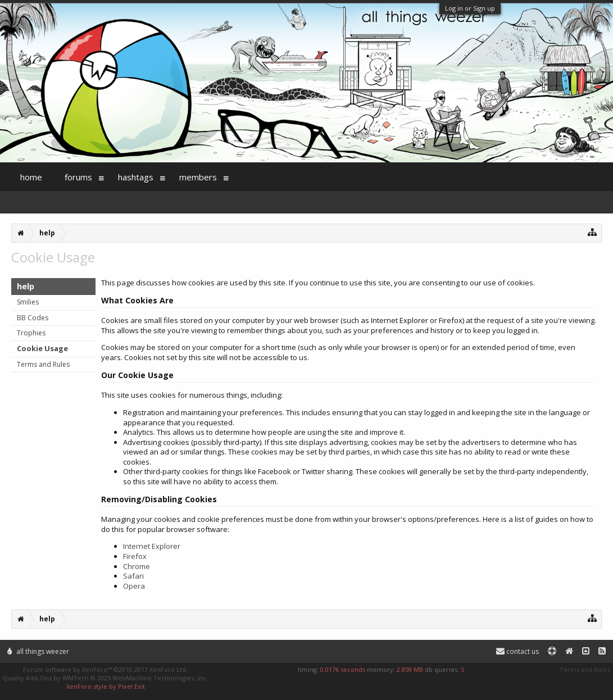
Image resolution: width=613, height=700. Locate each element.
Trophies (31, 333)
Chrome (137, 566)
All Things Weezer (38, 651)
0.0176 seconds (343, 669)
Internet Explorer (152, 546)
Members (198, 177)
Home (31, 177)
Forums (78, 177)
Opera (134, 586)
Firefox (135, 556)
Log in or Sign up (470, 8)
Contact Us (517, 651)
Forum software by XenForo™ (105, 669)
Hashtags (136, 177)
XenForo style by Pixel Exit (106, 686)
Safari (133, 576)
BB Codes (33, 318)
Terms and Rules (43, 364)
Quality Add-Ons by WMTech (105, 678)
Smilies (28, 302)
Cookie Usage (42, 348)
